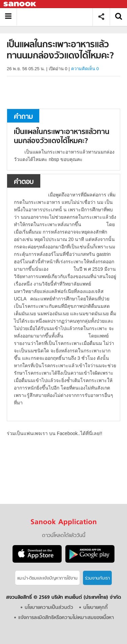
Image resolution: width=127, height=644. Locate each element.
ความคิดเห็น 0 (85, 69)
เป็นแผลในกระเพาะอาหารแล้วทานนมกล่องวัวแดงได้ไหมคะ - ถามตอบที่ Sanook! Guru (57, 17)
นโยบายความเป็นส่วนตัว (49, 608)
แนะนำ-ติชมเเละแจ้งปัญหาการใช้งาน (47, 578)
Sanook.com (20, 4)
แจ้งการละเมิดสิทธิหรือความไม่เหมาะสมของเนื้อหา (66, 618)
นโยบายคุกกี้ (96, 608)
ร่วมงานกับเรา (97, 578)
